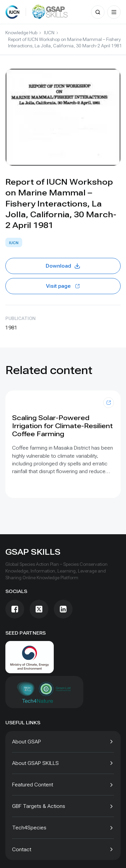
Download (63, 266)
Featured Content (33, 785)
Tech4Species (29, 828)
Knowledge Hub (21, 33)
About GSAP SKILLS (35, 763)
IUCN (49, 33)
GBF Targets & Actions (39, 806)
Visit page (63, 286)
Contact (22, 849)
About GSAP (27, 742)
